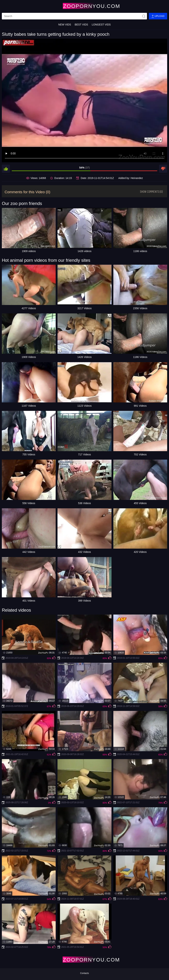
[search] (74, 16)
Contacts (84, 973)
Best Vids (81, 25)
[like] (6, 169)
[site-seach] (144, 16)
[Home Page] (84, 6)
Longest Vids (101, 25)
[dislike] (163, 169)
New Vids (65, 25)
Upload (158, 16)
